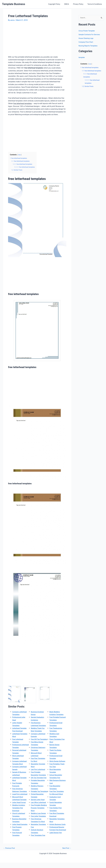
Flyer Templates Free (38, 835)
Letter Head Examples (20, 824)
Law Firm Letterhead (38, 767)
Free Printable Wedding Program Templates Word (37, 808)
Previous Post (9, 854)
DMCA (69, 4)
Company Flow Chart (86, 42)
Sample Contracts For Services (90, 35)
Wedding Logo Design (39, 813)
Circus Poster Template (87, 31)
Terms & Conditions (95, 4)
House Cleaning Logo (86, 38)
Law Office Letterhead (39, 802)
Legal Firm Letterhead (20, 794)
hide (20, 155)
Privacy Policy (79, 4)
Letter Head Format (19, 802)
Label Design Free (56, 832)
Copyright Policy (57, 4)
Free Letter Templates (39, 816)
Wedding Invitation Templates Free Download (19, 808)
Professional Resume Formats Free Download (57, 827)
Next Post (66, 854)
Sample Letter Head (38, 800)
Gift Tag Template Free (39, 775)
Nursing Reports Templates (89, 46)
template (82, 57)
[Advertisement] (25, 39)
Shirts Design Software (58, 756)
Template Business (14, 4)
